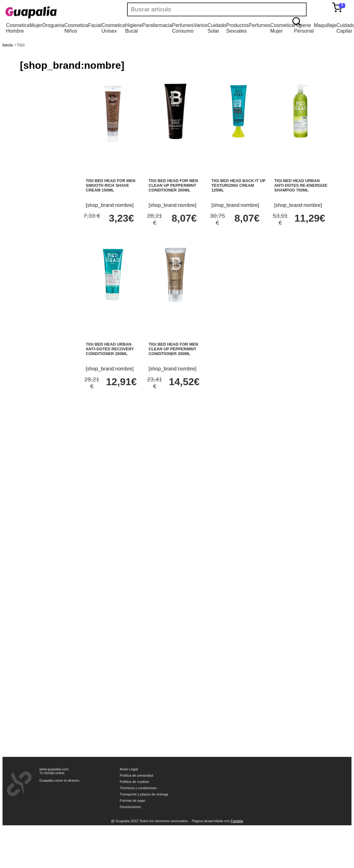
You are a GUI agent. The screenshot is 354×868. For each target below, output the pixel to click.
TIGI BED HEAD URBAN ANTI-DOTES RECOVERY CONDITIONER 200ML (110, 349)
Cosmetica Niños (76, 28)
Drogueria (53, 25)
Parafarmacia (157, 25)
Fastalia (237, 821)
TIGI (21, 45)
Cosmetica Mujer (282, 28)
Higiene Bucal (134, 28)
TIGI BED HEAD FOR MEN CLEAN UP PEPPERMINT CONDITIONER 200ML (174, 185)
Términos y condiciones (138, 788)
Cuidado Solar (217, 28)
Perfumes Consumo (183, 28)
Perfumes (260, 25)
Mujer (36, 25)
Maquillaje (325, 25)
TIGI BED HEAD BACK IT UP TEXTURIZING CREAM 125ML (239, 185)
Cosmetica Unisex (113, 28)
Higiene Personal (304, 28)
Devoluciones (130, 807)
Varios (201, 25)
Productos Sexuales (238, 28)
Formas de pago (133, 801)
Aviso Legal (129, 769)
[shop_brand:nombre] (110, 205)
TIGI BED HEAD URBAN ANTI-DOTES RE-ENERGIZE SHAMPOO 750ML (301, 185)
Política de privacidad (137, 775)
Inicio (8, 45)
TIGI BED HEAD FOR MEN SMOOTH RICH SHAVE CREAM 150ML (110, 185)
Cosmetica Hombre (18, 28)
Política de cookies (134, 782)
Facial (95, 25)
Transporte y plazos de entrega (144, 794)
